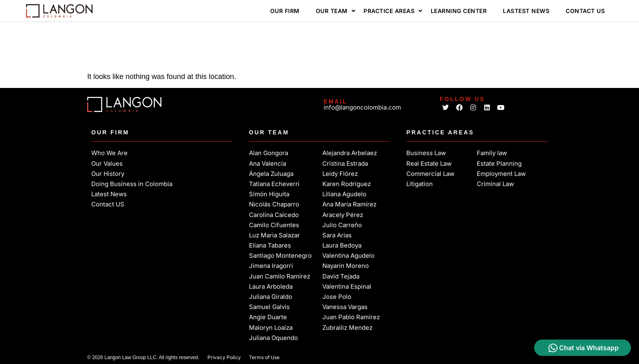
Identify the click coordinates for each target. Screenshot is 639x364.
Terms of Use (264, 357)
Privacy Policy (224, 357)
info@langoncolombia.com (362, 107)
